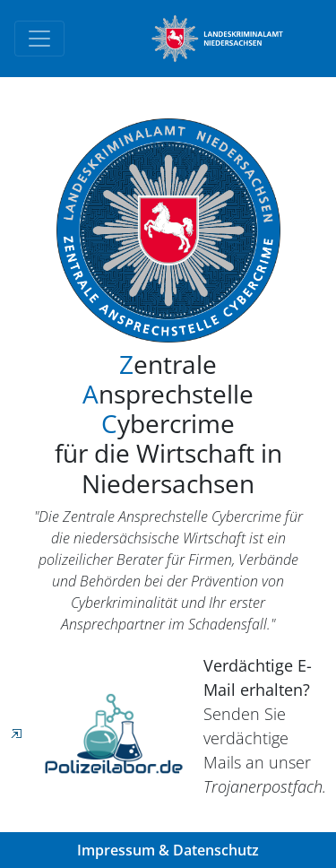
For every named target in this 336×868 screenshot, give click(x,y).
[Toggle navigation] (39, 39)
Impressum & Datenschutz (168, 850)
